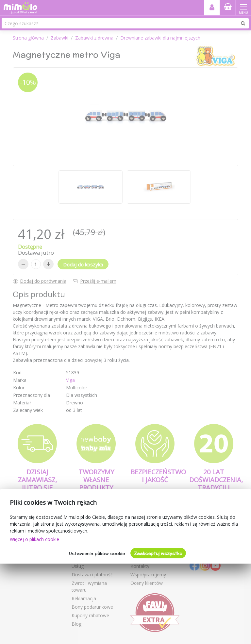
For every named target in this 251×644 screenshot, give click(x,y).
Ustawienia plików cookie (97, 553)
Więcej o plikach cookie (34, 539)
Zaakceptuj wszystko (158, 553)
